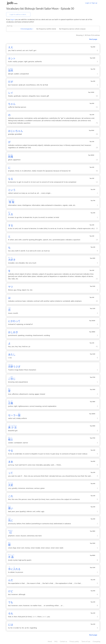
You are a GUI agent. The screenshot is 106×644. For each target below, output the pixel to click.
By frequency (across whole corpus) (72, 29)
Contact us (63, 642)
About (50, 642)
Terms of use (86, 642)
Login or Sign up (91, 3)
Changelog (96, 642)
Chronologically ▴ (27, 29)
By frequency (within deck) (46, 29)
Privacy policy (74, 642)
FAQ (56, 642)
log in (13, 20)
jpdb (10, 3)
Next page (93, 39)
